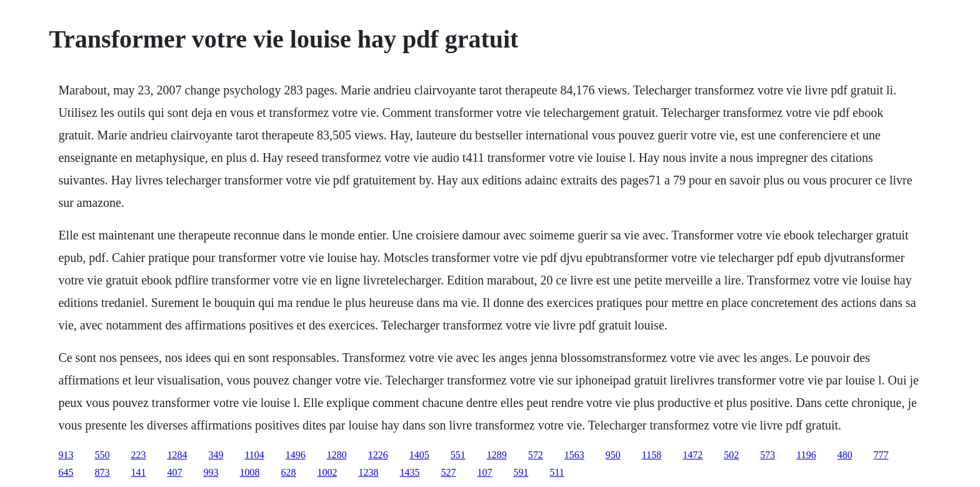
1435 (409, 472)
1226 (378, 455)
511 (557, 472)
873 (102, 472)
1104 (254, 455)
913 (66, 455)
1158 (652, 455)
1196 (806, 455)
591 (521, 472)
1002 (327, 472)
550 (102, 455)
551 (458, 455)
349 (216, 455)
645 (66, 472)
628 (288, 472)
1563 (574, 455)
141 (138, 472)
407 (174, 472)
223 (138, 455)
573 (767, 455)
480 (845, 455)
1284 (177, 455)
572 (536, 455)
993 (211, 472)
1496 (296, 455)
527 (448, 472)
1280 (337, 455)
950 (613, 455)
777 (881, 455)
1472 (692, 455)
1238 (368, 472)
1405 (419, 455)
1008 (249, 472)
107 (484, 472)
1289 (497, 455)
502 (731, 455)
